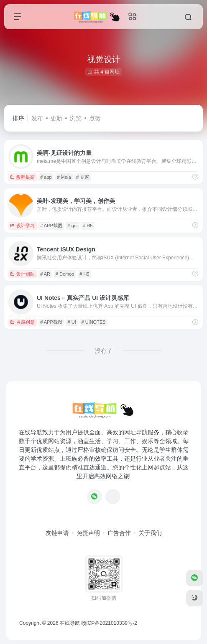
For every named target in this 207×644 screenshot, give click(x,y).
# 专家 (83, 177)
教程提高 (22, 177)
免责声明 (88, 533)
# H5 (88, 226)
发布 (37, 118)
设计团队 (22, 274)
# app (46, 177)
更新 (56, 118)
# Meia (64, 177)
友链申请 (57, 533)
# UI (72, 322)
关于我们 (150, 533)
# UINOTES (94, 322)
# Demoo (65, 274)
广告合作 (119, 533)
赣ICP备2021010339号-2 (109, 623)
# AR (45, 274)
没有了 (104, 351)
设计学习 (22, 226)
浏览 (76, 118)
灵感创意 (22, 322)
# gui (73, 226)
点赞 (95, 118)
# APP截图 (51, 226)
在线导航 (70, 623)
